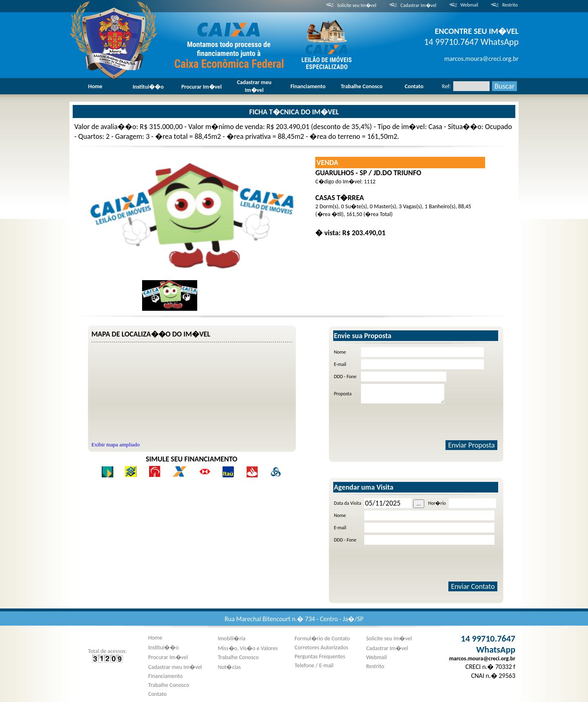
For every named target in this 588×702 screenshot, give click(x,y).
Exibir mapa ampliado (116, 445)
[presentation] (423, 422)
